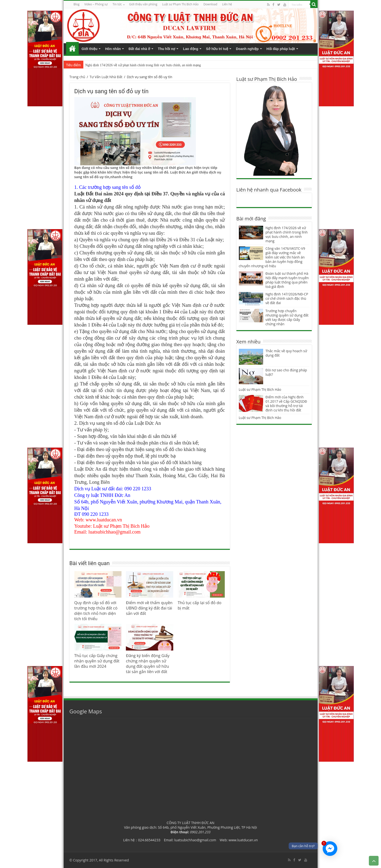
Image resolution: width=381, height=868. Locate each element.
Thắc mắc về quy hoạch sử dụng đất (286, 353)
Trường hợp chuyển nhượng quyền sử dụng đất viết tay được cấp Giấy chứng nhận (287, 317)
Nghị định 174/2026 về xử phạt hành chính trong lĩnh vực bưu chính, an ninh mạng (143, 65)
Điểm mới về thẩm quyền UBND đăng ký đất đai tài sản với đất (149, 608)
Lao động (190, 49)
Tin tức (117, 4)
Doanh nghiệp (247, 49)
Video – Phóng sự (96, 4)
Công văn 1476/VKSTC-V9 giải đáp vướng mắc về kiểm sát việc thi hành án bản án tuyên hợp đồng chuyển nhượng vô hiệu (272, 257)
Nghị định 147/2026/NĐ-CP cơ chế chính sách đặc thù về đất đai (287, 298)
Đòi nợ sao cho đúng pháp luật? (286, 372)
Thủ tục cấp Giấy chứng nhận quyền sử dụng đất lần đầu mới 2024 (97, 661)
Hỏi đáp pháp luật (281, 49)
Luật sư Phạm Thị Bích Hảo (260, 389)
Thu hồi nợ (167, 49)
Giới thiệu (90, 49)
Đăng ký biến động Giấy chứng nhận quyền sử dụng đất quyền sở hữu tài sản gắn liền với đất (148, 664)
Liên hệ (227, 4)
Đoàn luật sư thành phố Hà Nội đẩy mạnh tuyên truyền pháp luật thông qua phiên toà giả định (287, 280)
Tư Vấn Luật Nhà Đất (106, 77)
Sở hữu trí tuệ (217, 49)
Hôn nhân (113, 49)
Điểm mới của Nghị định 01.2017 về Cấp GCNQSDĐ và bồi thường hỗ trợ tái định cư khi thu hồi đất (286, 404)
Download (210, 4)
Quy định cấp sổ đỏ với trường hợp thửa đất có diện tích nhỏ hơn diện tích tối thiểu (96, 611)
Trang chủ (72, 48)
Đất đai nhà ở (139, 49)
